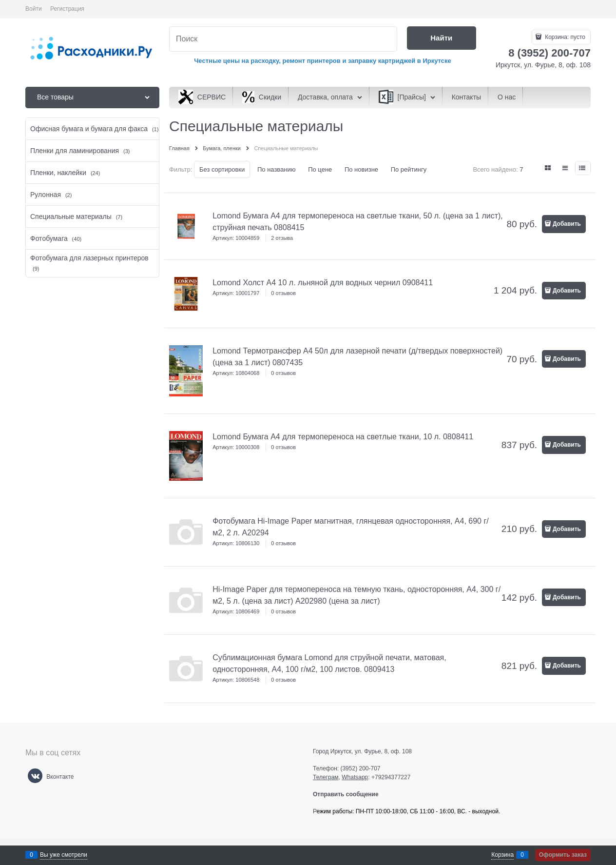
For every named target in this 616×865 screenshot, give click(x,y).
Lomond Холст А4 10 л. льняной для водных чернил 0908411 (323, 283)
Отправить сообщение (350, 794)
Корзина (502, 855)
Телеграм (326, 777)
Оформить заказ (563, 855)
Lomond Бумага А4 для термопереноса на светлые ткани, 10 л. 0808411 (343, 437)
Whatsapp (355, 777)
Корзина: (564, 37)
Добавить (567, 224)
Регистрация (67, 9)
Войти (34, 9)
